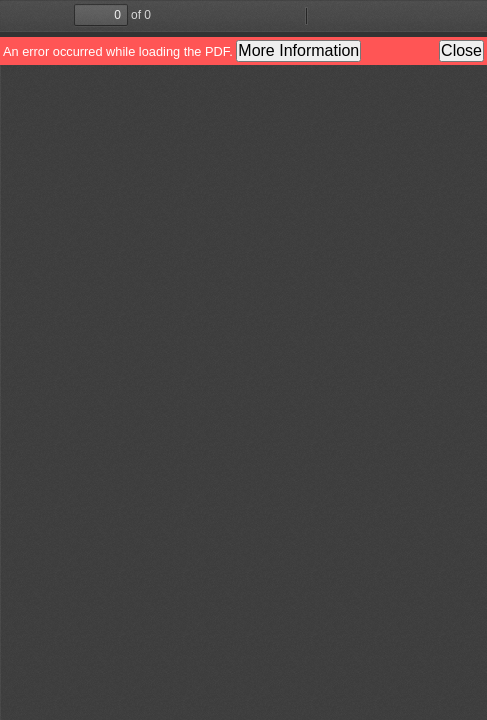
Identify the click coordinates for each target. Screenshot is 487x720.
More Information (298, 50)
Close (461, 50)
